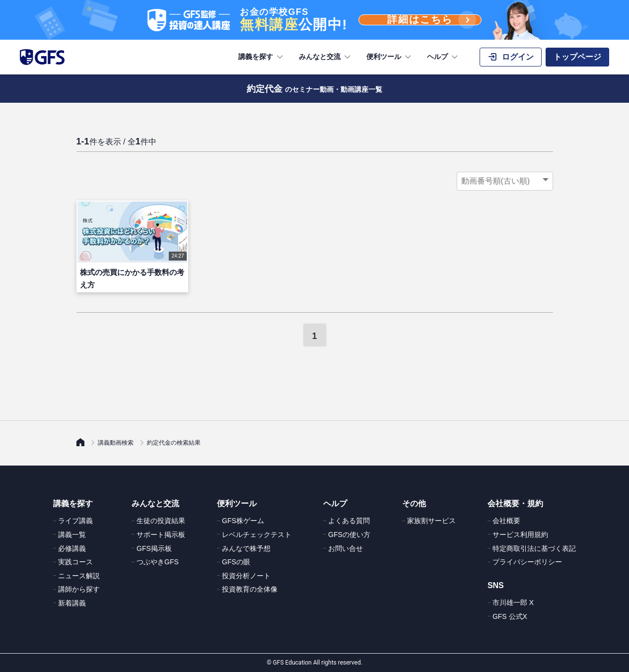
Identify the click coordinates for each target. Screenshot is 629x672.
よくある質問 (349, 521)
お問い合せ (346, 548)
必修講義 (72, 548)
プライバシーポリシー (527, 562)
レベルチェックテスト (257, 535)
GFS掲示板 (154, 548)
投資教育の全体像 (250, 589)
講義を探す (262, 57)
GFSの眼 (236, 562)
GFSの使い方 (349, 535)
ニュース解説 (79, 576)
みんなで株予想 (246, 548)
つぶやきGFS (158, 562)
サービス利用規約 (520, 535)
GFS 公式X (510, 616)
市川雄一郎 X (513, 603)
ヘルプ (443, 57)
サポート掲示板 (161, 535)
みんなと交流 (326, 57)
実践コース (75, 562)
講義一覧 (72, 535)
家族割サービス (431, 521)
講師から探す (79, 589)
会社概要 (506, 521)
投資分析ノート (246, 576)
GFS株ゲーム (243, 521)
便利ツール (390, 57)
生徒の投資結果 (161, 521)
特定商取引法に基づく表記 (534, 548)
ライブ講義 (75, 521)
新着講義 (72, 603)
